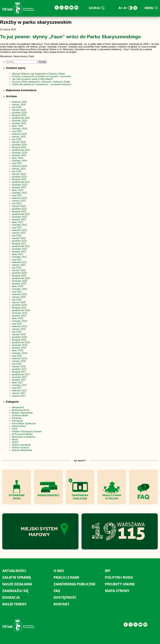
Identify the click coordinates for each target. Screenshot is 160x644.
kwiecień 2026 (19, 102)
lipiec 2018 (18, 350)
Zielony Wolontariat (22, 450)
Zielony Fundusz (21, 448)
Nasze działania (17, 584)
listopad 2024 (19, 147)
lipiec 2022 (18, 222)
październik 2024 (21, 150)
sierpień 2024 (19, 155)
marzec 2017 (19, 393)
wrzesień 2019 (20, 313)
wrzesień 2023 (20, 185)
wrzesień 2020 (20, 281)
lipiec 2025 (18, 126)
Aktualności (18, 407)
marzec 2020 (19, 297)
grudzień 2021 (19, 241)
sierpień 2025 (19, 123)
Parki (15, 429)
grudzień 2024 (19, 145)
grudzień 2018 (19, 337)
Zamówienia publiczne (75, 584)
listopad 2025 (19, 115)
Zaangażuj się (15, 591)
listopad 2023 (19, 179)
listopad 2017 (19, 372)
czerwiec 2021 (19, 257)
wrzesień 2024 (20, 153)
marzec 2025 (19, 137)
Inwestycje (17, 421)
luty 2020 (17, 300)
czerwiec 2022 (19, 225)
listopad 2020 (19, 276)
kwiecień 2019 (19, 326)
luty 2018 (17, 364)
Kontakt (61, 604)
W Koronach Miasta (22, 434)
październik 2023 (21, 182)
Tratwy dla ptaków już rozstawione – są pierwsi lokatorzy (42, 84)
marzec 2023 (19, 201)
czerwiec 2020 (19, 289)
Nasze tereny (19, 426)
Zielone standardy (21, 445)
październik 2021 (21, 246)
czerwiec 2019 (19, 321)
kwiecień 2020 (19, 294)
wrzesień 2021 (20, 249)
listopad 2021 (19, 244)
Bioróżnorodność (21, 410)
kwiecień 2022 (19, 230)
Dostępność (65, 597)
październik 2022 (21, 214)
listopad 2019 (19, 308)
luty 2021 (17, 268)
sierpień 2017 (19, 380)
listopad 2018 (19, 340)
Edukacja (17, 418)
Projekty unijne (120, 584)
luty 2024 (17, 171)
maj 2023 (17, 195)
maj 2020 (17, 292)
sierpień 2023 (19, 187)
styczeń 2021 (19, 270)
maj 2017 (17, 388)
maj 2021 (17, 260)
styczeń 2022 (19, 238)
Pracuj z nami (66, 577)
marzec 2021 (19, 265)
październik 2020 (21, 278)
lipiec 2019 (18, 318)
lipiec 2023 (18, 190)
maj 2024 (17, 163)
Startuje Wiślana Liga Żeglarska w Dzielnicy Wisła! (39, 74)
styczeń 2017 (19, 396)
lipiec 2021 (18, 254)
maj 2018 (17, 356)
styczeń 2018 (19, 366)
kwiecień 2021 (19, 262)
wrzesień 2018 (20, 345)
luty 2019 (17, 332)
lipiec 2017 (18, 382)
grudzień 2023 (19, 177)
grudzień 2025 (19, 113)
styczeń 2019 (19, 334)
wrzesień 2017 (20, 377)
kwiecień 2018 (19, 358)
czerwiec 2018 (19, 353)
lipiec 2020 (18, 286)
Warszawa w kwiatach (24, 437)
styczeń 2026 (19, 110)
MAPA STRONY (117, 591)
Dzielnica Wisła (20, 415)
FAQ (57, 591)
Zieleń (15, 442)
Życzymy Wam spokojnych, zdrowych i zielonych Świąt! (41, 82)
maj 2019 (17, 324)
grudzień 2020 (19, 273)
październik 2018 (21, 342)
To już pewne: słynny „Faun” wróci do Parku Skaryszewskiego (70, 37)
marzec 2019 (19, 329)
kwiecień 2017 (19, 391)
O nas (59, 571)
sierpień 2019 (19, 316)
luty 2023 (17, 203)
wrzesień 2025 (20, 121)
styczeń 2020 (19, 302)
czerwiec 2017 (19, 385)
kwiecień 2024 (19, 166)
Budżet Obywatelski (22, 413)
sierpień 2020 (19, 284)
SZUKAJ (97, 8)
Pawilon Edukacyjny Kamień (27, 431)
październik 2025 (21, 118)
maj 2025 (17, 131)
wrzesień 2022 (20, 217)
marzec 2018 (19, 361)
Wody (15, 440)
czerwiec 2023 (19, 193)
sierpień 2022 (19, 219)
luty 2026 (17, 107)
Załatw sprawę (17, 577)
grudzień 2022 (19, 209)
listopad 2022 (19, 211)
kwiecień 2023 (19, 198)
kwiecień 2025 (19, 134)
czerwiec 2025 (19, 129)
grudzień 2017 (19, 369)
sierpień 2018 (19, 348)
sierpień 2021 (19, 252)
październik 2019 (21, 310)
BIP (108, 571)
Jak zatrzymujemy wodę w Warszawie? (33, 79)
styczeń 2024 (19, 174)
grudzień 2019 (19, 305)
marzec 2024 (19, 169)
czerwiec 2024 (19, 161)
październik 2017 (21, 374)
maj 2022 (17, 228)
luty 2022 (17, 236)
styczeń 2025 (19, 142)
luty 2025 (17, 139)
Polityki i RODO (119, 577)
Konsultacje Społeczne (24, 423)
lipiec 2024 (18, 158)
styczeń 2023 (19, 206)
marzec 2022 (19, 233)
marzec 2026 (19, 105)
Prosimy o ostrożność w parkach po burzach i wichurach (42, 76)
